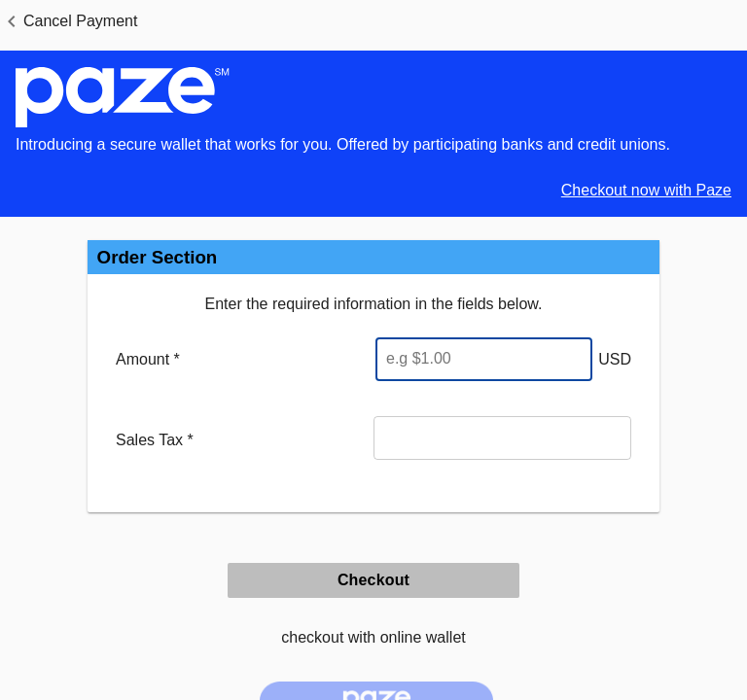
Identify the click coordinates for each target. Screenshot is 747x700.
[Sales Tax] (502, 438)
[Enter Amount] (484, 359)
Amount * (148, 359)
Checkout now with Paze (646, 190)
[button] (69, 21)
